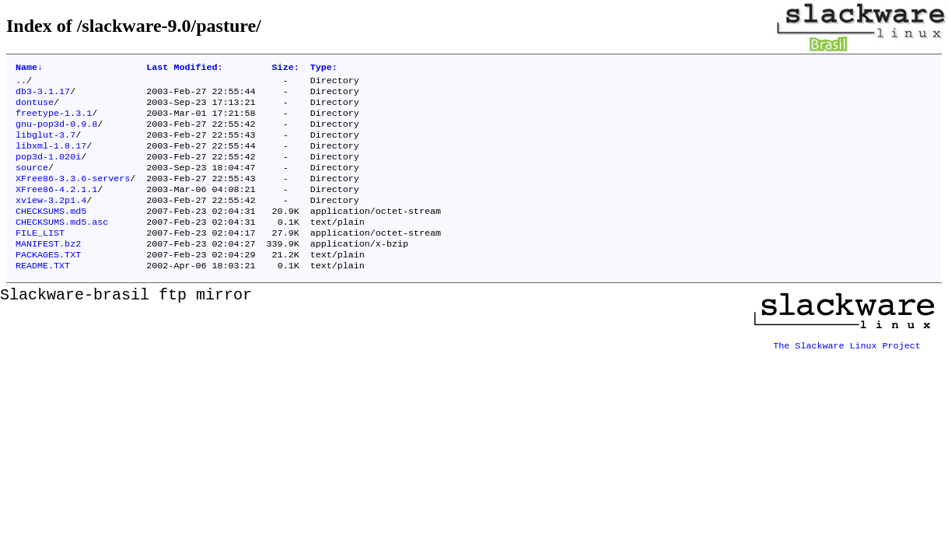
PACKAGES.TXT (48, 282)
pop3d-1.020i (48, 170)
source (32, 183)
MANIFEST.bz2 (48, 270)
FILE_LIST (40, 257)
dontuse (35, 108)
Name (29, 68)
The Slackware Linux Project (847, 369)
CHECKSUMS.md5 (51, 233)
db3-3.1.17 (43, 96)
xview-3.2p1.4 (51, 220)
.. (21, 83)
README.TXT (43, 295)
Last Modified (184, 68)
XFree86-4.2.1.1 (56, 208)
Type (324, 68)
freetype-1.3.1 (54, 121)
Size (286, 68)
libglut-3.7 (45, 145)
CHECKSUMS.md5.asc (62, 245)
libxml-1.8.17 (51, 158)
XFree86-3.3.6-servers (73, 195)
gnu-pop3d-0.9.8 (56, 133)
